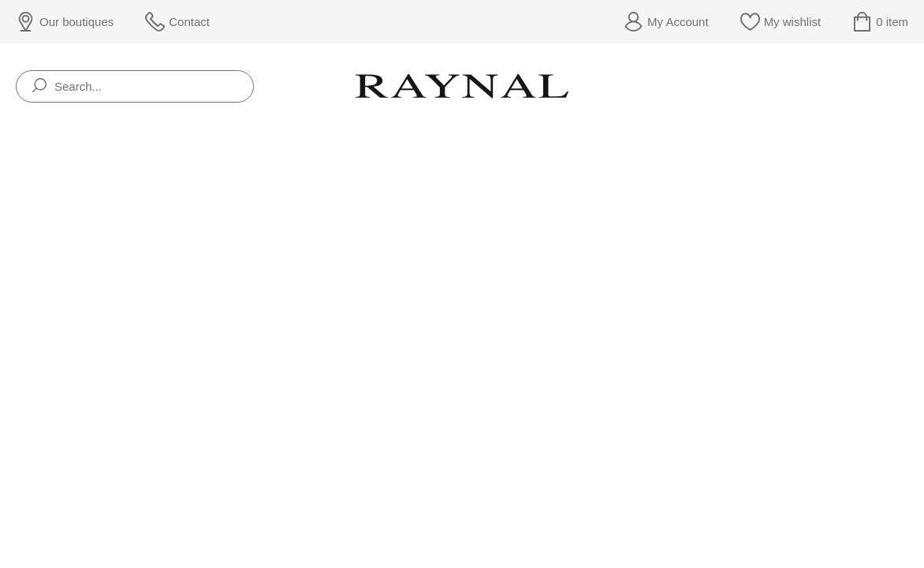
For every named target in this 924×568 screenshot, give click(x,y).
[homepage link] (462, 86)
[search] (39, 86)
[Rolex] (905, 86)
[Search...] (135, 86)
